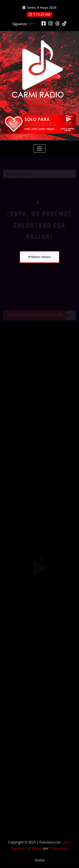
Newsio (37, 848)
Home (40, 860)
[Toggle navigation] (39, 148)
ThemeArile (59, 848)
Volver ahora (39, 257)
